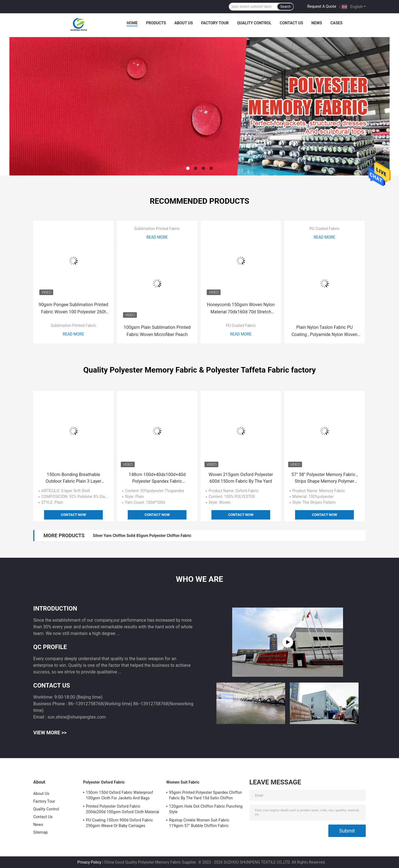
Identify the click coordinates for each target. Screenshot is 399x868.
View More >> (50, 733)
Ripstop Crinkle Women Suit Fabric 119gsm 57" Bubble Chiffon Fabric (199, 823)
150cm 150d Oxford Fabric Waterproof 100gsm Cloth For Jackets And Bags (119, 795)
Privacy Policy (89, 862)
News (317, 23)
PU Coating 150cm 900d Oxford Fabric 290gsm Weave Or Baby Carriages (119, 823)
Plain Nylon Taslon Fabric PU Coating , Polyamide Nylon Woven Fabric (324, 331)
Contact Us (291, 23)
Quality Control (254, 23)
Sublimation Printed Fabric (73, 325)
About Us (184, 23)
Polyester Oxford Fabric (104, 782)
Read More (74, 334)
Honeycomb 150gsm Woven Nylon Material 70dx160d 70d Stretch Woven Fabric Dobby (241, 309)
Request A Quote (322, 6)
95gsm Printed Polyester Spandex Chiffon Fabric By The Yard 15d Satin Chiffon (205, 795)
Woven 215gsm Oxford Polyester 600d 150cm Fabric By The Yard (241, 478)
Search (285, 7)
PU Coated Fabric (241, 325)
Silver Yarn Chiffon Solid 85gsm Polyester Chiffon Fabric (142, 536)
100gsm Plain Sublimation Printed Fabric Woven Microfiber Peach (157, 331)
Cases (336, 23)
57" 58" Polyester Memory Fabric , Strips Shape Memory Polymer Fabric (324, 478)
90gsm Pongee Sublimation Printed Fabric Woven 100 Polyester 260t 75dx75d (74, 309)
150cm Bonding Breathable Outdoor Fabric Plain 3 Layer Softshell (74, 478)
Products (156, 23)
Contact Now (73, 515)
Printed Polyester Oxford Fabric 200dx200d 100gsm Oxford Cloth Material (122, 809)
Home (132, 23)
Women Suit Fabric (183, 782)
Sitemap (40, 832)
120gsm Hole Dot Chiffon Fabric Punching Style (206, 809)
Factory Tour (215, 23)
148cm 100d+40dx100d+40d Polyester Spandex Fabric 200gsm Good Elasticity (157, 478)
